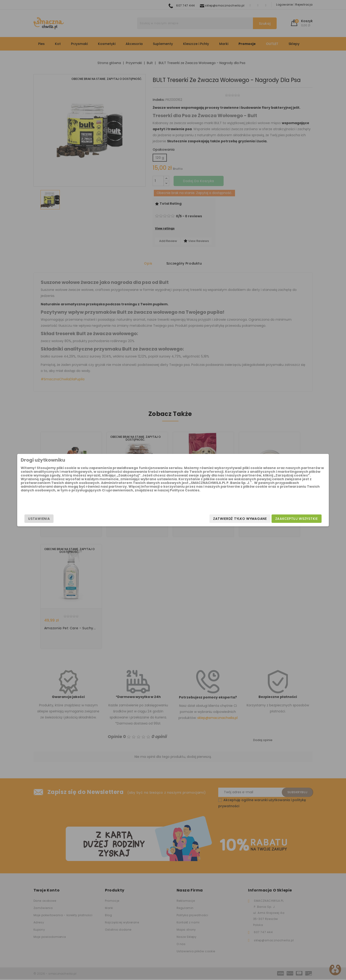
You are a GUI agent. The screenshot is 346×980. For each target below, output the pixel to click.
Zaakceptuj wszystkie (254, 519)
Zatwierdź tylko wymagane (198, 519)
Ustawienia (81, 519)
